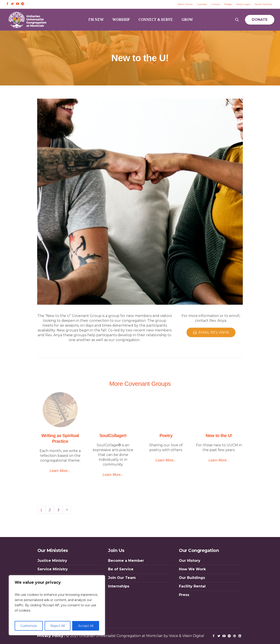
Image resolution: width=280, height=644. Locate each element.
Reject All (58, 626)
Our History (190, 561)
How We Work (192, 569)
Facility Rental (192, 586)
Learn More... (60, 471)
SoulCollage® (113, 436)
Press (184, 595)
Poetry (166, 436)
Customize (29, 626)
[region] (57, 605)
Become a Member (126, 561)
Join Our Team (122, 578)
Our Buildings (192, 578)
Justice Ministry (52, 561)
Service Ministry (53, 569)
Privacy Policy (50, 636)
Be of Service (121, 569)
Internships (119, 586)
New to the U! (219, 436)
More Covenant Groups (140, 384)
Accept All (86, 626)
